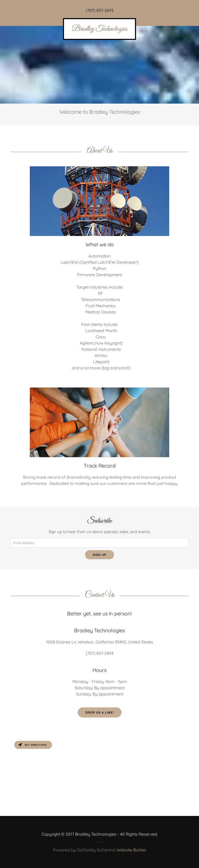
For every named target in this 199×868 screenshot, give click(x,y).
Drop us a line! (100, 712)
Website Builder (132, 850)
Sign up (99, 555)
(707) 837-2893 (100, 10)
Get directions (33, 745)
